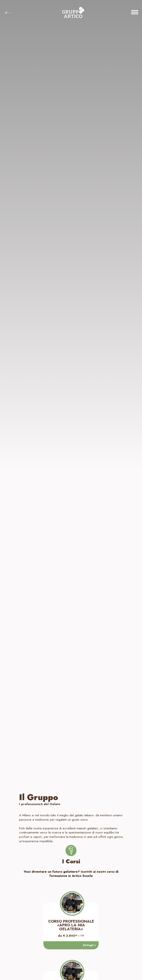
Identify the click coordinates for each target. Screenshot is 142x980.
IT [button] (7, 13)
